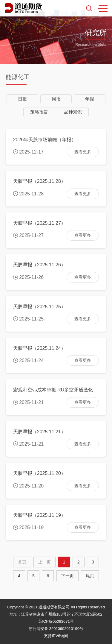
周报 (56, 99)
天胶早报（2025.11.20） (39, 473)
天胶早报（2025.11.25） (39, 307)
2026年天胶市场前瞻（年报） (45, 140)
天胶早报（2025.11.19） (39, 515)
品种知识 (73, 112)
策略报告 (39, 112)
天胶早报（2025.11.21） (39, 432)
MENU (103, 9)
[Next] (67, 576)
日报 (22, 99)
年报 (90, 99)
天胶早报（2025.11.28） (39, 181)
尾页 (90, 576)
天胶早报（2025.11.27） (39, 223)
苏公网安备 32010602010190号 (56, 629)
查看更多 (83, 152)
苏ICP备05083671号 (56, 621)
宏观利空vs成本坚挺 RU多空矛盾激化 (53, 390)
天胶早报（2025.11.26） (39, 265)
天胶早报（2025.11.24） (39, 348)
